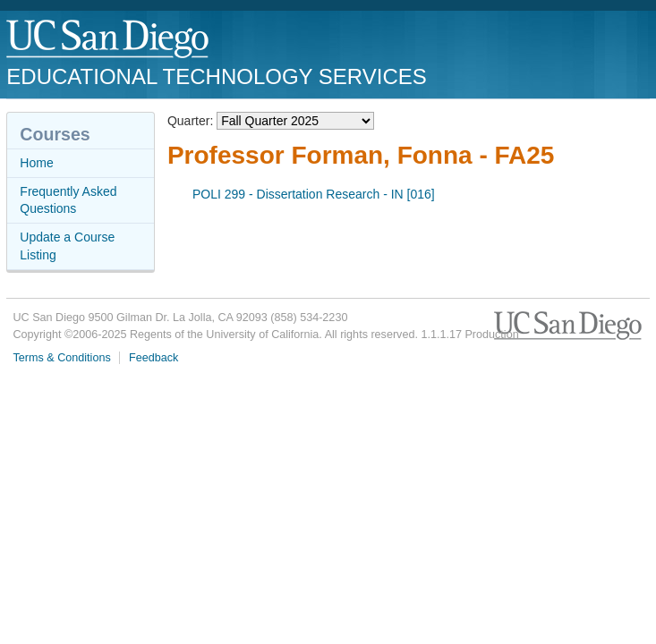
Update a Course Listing (67, 246)
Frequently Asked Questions (68, 200)
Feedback (153, 358)
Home (36, 163)
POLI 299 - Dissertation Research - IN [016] (314, 194)
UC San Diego (109, 40)
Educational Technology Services (216, 76)
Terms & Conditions (62, 358)
